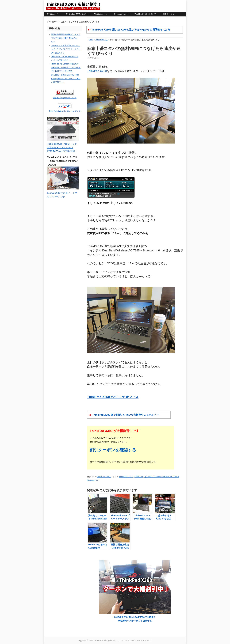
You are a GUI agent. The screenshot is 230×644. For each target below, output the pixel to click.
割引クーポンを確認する (113, 450)
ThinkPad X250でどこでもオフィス (113, 397)
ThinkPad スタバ (126, 477)
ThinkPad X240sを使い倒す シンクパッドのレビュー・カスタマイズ (73, 6)
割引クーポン (169, 14)
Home (91, 40)
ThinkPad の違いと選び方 (146, 14)
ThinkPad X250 (97, 71)
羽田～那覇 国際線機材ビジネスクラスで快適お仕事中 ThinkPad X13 (66, 38)
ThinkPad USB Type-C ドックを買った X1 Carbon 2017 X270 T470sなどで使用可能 (62, 148)
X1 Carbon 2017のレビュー (78, 14)
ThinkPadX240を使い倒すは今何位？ (65, 111)
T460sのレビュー (102, 14)
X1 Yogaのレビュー (123, 14)
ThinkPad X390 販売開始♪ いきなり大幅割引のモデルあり (125, 415)
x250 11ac (139, 477)
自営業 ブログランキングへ (65, 98)
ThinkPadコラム (102, 40)
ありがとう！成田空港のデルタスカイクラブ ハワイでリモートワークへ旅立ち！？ (66, 49)
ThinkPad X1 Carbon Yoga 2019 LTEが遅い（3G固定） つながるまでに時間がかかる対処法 (66, 68)
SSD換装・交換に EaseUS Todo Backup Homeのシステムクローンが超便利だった (66, 79)
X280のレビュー (54, 14)
